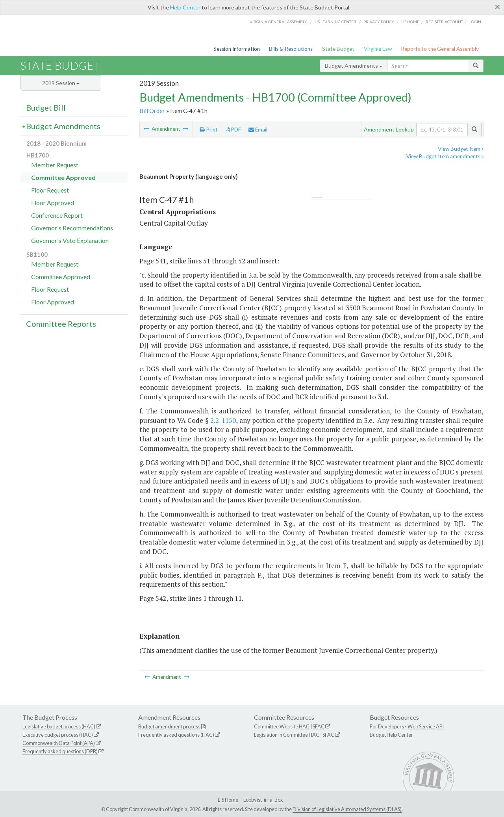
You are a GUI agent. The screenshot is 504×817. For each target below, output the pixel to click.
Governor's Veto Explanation (70, 240)
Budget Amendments (354, 66)
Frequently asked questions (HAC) (176, 735)
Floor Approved (53, 203)
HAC (304, 726)
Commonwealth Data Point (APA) (59, 743)
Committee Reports (61, 324)
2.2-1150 (223, 420)
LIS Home (228, 800)
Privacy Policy (379, 22)
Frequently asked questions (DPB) (60, 751)
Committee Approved (63, 177)
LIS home (410, 22)
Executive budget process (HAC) (58, 735)
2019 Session (61, 83)
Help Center (185, 7)
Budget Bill (46, 107)
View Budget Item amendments (445, 156)
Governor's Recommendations (72, 228)
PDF (233, 130)
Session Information (237, 49)
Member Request (55, 165)
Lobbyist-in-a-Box (263, 800)
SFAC (319, 726)
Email (258, 130)
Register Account (444, 22)
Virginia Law (378, 49)
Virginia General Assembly (278, 22)
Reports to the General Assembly (440, 49)
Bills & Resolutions (291, 49)
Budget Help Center (391, 735)
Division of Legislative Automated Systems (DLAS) (347, 809)
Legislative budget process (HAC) (59, 726)
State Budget (338, 49)
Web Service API (426, 726)
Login (475, 22)
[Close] (498, 7)
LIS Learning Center (335, 22)
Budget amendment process (169, 726)
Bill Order (152, 111)
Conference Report (57, 215)
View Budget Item (461, 149)
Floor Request (50, 190)
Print (209, 130)
